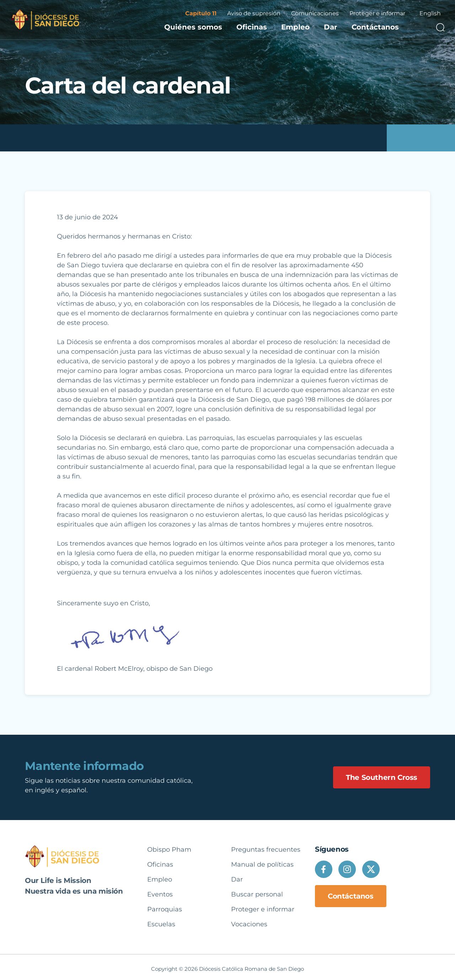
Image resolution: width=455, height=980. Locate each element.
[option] (430, 14)
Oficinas (252, 27)
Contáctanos (375, 27)
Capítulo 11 (201, 13)
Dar (331, 27)
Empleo (295, 27)
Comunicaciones (315, 13)
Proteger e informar (377, 13)
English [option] (430, 13)
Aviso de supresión (254, 13)
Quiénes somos (193, 27)
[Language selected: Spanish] (430, 14)
